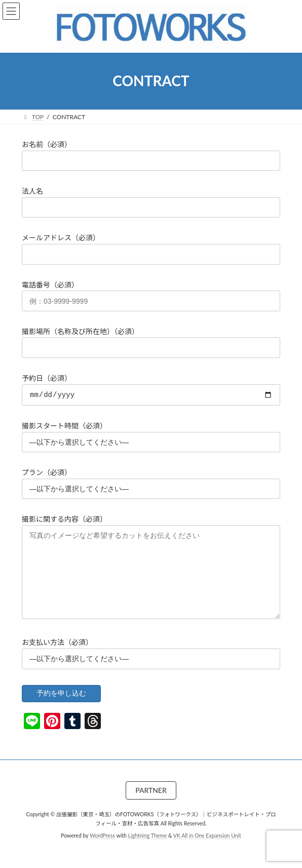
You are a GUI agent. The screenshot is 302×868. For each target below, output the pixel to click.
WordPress (102, 852)
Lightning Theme (148, 852)
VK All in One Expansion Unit (207, 852)
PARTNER (151, 807)
